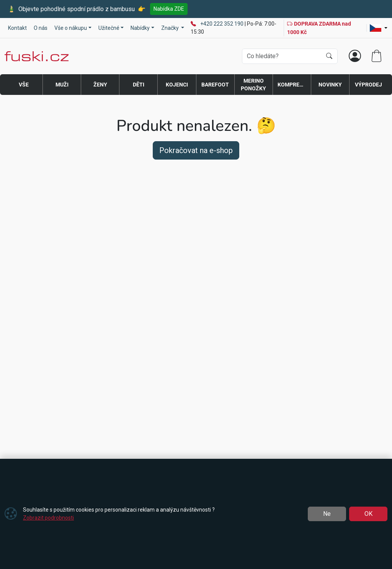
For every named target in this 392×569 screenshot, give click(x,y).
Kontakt (17, 28)
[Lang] (379, 28)
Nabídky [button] (140, 28)
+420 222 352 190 (222, 24)
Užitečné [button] (109, 28)
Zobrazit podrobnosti (48, 518)
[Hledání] (282, 56)
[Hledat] (329, 56)
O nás (41, 28)
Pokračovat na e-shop (196, 150)
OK (368, 514)
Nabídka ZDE (169, 9)
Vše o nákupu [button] (71, 28)
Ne (327, 514)
